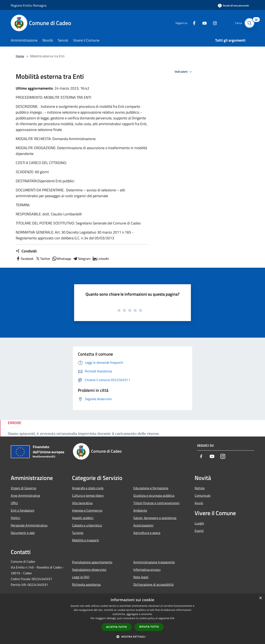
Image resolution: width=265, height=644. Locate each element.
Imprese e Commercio (87, 510)
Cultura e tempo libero (88, 495)
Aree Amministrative (25, 495)
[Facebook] (192, 23)
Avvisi (199, 503)
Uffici (14, 503)
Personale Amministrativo (29, 525)
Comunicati (203, 495)
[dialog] (132, 619)
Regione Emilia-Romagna (29, 5)
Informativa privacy (147, 570)
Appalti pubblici (83, 518)
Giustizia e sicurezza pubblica (154, 495)
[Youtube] (202, 23)
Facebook (25, 259)
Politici (16, 518)
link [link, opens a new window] (172, 618)
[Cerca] (249, 23)
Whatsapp (61, 259)
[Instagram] (212, 23)
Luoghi (199, 523)
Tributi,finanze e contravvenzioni (156, 503)
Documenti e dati (23, 533)
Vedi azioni (184, 72)
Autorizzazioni (143, 525)
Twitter (43, 259)
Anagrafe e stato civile (88, 488)
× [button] (260, 598)
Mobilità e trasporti (86, 540)
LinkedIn (101, 259)
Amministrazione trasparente (154, 562)
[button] (132, 637)
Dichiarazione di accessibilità (153, 584)
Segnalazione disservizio (89, 570)
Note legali (141, 577)
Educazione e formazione (151, 488)
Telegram (82, 259)
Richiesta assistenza (86, 584)
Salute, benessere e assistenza (155, 518)
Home (20, 56)
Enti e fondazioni (23, 510)
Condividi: (26, 251)
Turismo (78, 533)
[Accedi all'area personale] (233, 5)
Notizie (200, 488)
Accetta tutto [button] (117, 627)
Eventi (199, 531)
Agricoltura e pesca (147, 533)
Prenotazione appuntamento (92, 562)
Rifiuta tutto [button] (149, 627)
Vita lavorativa (82, 503)
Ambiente (140, 510)
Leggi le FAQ (81, 577)
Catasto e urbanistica (87, 525)
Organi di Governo (23, 488)
